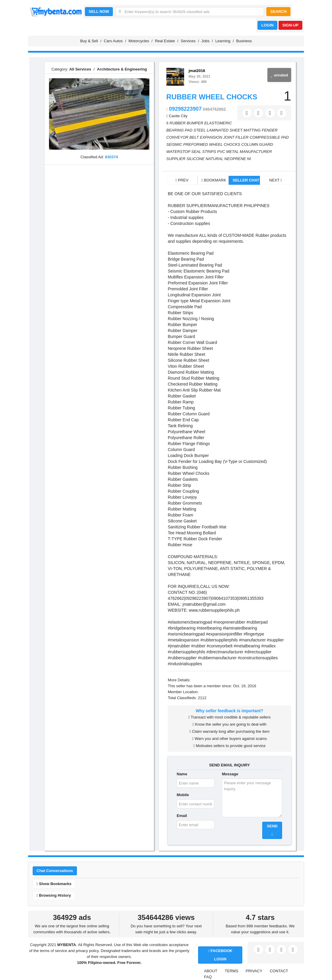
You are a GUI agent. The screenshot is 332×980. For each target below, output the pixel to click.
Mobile (183, 795)
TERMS (232, 971)
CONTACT (279, 971)
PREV (182, 180)
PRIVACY (254, 971)
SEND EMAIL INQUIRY (229, 765)
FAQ (208, 977)
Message (230, 774)
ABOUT (211, 971)
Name (182, 774)
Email (182, 816)
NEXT (276, 180)
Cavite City (178, 116)
